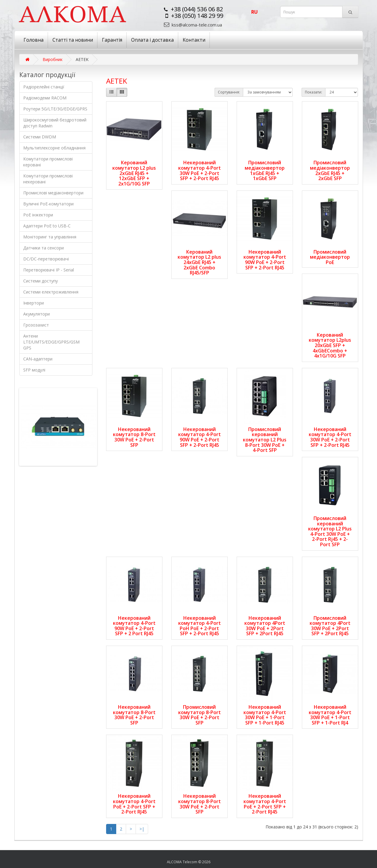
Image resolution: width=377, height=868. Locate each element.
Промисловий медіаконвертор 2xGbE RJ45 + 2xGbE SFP (330, 170)
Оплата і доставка (152, 40)
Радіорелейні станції (44, 87)
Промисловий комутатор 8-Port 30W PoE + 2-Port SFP (200, 715)
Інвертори (34, 303)
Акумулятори (37, 314)
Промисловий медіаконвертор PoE (330, 257)
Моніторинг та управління (50, 237)
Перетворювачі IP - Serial (49, 270)
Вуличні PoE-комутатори (48, 204)
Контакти (194, 40)
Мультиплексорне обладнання (54, 148)
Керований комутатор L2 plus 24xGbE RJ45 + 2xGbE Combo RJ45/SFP (199, 262)
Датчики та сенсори (44, 248)
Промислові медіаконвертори (53, 193)
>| (142, 829)
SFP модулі (34, 370)
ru (255, 12)
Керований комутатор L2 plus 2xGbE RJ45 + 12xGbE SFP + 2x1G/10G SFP (134, 173)
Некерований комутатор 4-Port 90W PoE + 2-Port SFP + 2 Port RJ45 (134, 626)
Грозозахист (36, 325)
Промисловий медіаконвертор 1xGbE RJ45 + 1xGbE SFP (265, 170)
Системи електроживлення (51, 292)
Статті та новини (73, 40)
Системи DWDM (40, 137)
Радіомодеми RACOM (45, 98)
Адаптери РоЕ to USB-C (47, 226)
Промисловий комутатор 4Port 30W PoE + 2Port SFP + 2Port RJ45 (330, 626)
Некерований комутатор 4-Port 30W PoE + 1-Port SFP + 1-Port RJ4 (330, 715)
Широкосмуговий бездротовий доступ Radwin (55, 123)
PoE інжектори (38, 215)
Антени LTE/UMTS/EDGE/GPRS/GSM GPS (51, 342)
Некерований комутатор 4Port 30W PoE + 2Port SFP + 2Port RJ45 (265, 626)
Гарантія (112, 40)
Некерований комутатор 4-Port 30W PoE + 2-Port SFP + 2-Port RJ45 (200, 170)
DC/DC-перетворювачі (46, 259)
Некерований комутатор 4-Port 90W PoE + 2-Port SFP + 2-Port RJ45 (265, 260)
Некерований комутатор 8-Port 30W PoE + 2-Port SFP (134, 437)
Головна (34, 40)
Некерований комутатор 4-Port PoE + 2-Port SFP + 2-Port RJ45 (134, 804)
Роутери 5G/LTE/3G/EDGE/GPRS (55, 109)
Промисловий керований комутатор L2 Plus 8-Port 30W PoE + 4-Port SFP (265, 440)
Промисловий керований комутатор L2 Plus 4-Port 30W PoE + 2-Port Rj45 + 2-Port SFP (330, 531)
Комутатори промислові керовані (48, 162)
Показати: (314, 92)
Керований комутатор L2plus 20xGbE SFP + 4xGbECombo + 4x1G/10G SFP (330, 345)
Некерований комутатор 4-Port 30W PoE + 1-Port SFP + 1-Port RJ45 (265, 715)
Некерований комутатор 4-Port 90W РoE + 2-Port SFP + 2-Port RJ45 (200, 437)
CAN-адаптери (38, 359)
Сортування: (229, 92)
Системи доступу (41, 281)
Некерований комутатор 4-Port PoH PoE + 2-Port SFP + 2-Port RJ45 (200, 626)
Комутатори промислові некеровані (48, 179)
